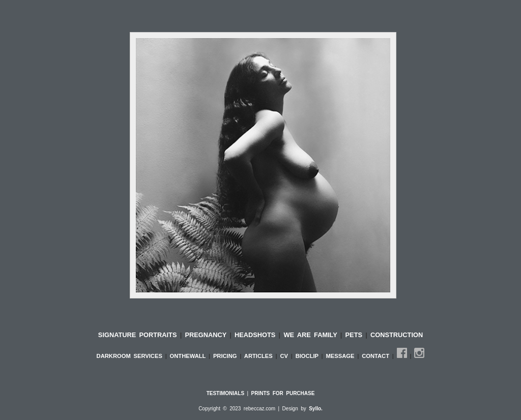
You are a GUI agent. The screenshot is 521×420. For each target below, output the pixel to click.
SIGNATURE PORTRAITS (139, 335)
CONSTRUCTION (397, 335)
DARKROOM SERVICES (131, 356)
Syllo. (316, 409)
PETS (356, 335)
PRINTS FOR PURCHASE (283, 393)
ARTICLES (260, 356)
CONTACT (377, 356)
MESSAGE (342, 356)
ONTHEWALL (189, 356)
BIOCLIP (309, 356)
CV (285, 356)
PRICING (226, 356)
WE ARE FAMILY (312, 335)
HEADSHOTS (257, 335)
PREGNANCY (206, 335)
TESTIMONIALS (225, 393)
